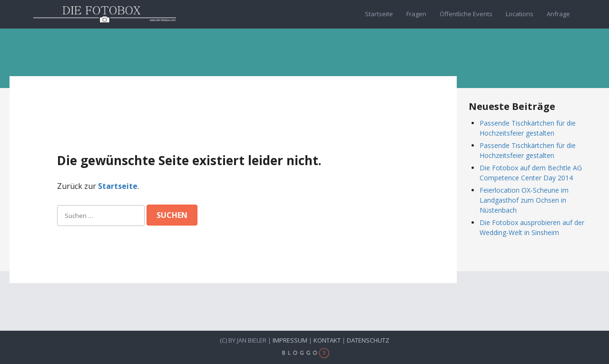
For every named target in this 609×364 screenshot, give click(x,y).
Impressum (290, 340)
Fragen (416, 14)
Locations (520, 14)
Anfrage (558, 14)
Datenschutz (368, 340)
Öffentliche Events (466, 14)
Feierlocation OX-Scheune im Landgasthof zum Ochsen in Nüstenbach (524, 200)
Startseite (379, 14)
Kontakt (327, 340)
